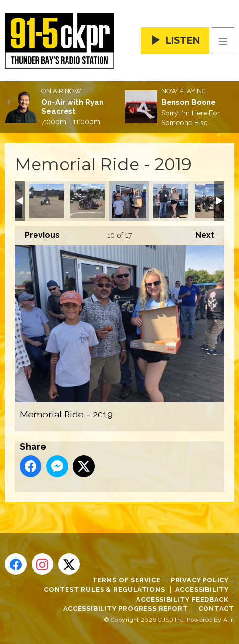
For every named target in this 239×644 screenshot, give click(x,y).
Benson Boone (188, 102)
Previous (37, 233)
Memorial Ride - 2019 (46, 201)
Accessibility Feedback (182, 599)
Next (200, 233)
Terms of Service (126, 580)
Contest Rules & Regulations (104, 589)
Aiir (228, 620)
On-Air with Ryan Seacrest (72, 107)
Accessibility (202, 589)
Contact (216, 609)
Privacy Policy (200, 580)
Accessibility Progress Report (125, 609)
